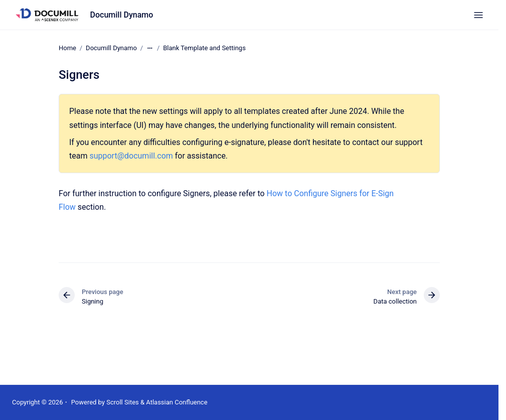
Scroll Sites (123, 402)
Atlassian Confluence (177, 402)
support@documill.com (131, 156)
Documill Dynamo (122, 15)
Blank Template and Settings (204, 48)
